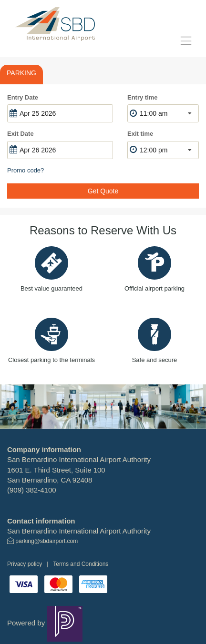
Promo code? (26, 170)
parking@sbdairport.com (46, 541)
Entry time (143, 97)
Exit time (140, 134)
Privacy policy (25, 564)
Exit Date (21, 134)
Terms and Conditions (81, 564)
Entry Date (23, 97)
